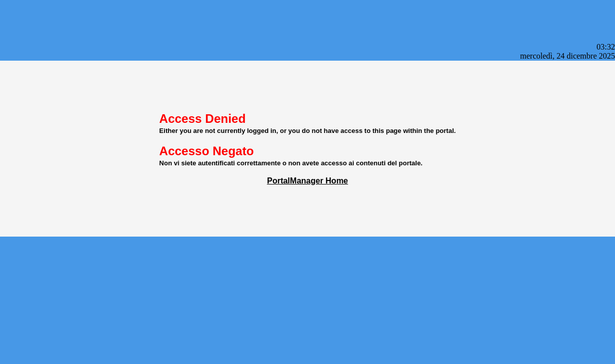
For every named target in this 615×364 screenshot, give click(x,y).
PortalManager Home (307, 181)
